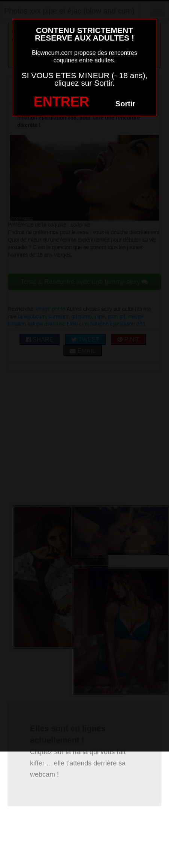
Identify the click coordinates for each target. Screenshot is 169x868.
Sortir (125, 104)
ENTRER (61, 102)
